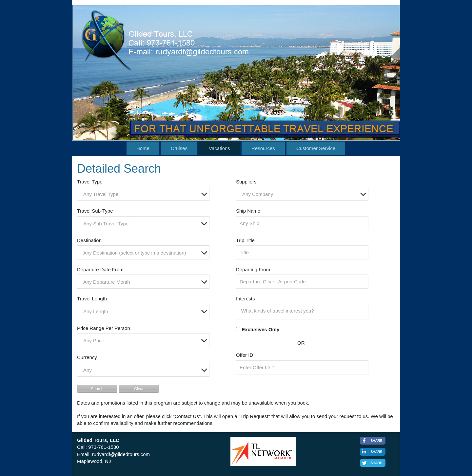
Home (143, 148)
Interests (246, 299)
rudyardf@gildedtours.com (121, 454)
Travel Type (90, 182)
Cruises (179, 148)
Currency (87, 357)
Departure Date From (100, 269)
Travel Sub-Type (95, 211)
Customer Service (316, 148)
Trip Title (245, 240)
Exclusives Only (260, 329)
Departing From (253, 269)
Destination (89, 240)
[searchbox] (304, 311)
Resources (263, 148)
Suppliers (246, 182)
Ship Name (248, 211)
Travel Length (92, 299)
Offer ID (245, 355)
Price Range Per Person (104, 328)
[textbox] (145, 194)
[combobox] (143, 194)
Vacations (219, 148)
